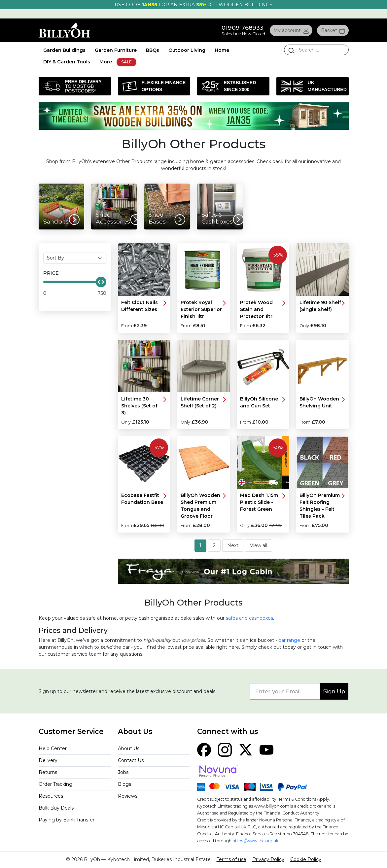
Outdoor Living (187, 50)
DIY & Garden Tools (67, 62)
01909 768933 (243, 28)
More (106, 62)
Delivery (48, 760)
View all (259, 545)
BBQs (153, 50)
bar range (289, 640)
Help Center (53, 748)
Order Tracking (55, 784)
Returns (48, 772)
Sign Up (334, 691)
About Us (129, 748)
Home (222, 50)
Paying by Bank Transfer (67, 820)
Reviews (128, 796)
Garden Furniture (116, 50)
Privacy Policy (268, 859)
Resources (51, 796)
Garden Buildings (64, 50)
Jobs (123, 772)
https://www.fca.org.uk (255, 841)
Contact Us (131, 760)
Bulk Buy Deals (56, 808)
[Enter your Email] (285, 691)
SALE (126, 62)
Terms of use (231, 859)
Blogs (124, 784)
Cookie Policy (306, 859)
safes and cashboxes (249, 618)
